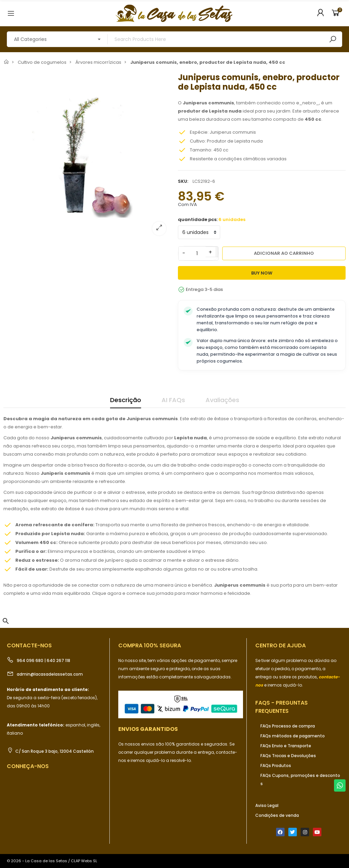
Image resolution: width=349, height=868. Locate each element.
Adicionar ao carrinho (284, 253)
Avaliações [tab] (222, 400)
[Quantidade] (197, 253)
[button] (6, 621)
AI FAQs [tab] (173, 400)
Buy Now (262, 273)
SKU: (183, 181)
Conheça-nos (28, 766)
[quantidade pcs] (199, 232)
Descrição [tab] (126, 400)
